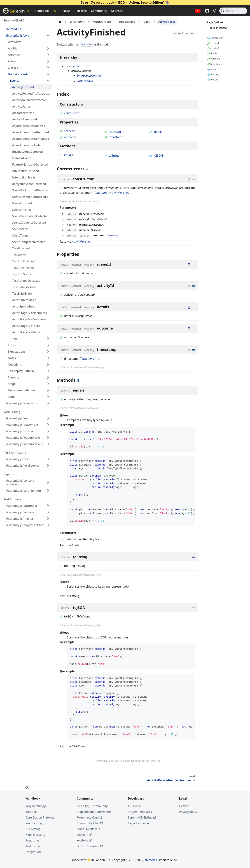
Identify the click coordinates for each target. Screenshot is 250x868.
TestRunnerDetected (26, 281)
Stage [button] (12, 384)
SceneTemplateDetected (29, 242)
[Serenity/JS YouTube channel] (198, 11)
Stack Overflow (88, 829)
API (56, 11)
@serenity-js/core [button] (18, 35)
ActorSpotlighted (24, 306)
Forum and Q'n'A (90, 817)
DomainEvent (21, 158)
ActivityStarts (21, 106)
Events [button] (15, 81)
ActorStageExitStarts (26, 332)
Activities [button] (14, 55)
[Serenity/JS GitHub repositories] (207, 11)
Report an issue (138, 823)
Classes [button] (13, 68)
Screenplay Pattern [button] (21, 371)
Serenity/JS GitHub (142, 817)
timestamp (114, 137)
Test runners (34, 846)
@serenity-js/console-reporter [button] (20, 482)
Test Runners (12, 499)
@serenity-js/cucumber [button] (22, 506)
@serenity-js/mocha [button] (19, 519)
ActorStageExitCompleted (30, 319)
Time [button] (13, 339)
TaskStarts (19, 255)
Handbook (43, 11)
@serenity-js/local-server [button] (23, 466)
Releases (81, 11)
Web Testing (12, 412)
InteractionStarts (24, 177)
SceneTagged (21, 235)
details (156, 132)
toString (112, 156)
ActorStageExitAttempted (30, 313)
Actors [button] (12, 61)
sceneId (67, 131)
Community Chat (90, 823)
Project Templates (140, 812)
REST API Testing (15, 453)
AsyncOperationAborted (29, 126)
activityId (113, 132)
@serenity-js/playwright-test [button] (25, 525)
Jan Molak (150, 860)
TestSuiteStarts (22, 294)
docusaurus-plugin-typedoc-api (127, 761)
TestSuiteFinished (24, 287)
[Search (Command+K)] (233, 11)
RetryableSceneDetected (29, 184)
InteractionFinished (26, 171)
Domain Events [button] (18, 74)
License (184, 806)
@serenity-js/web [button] (17, 418)
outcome (68, 137)
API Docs (134, 806)
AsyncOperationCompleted (31, 139)
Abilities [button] (13, 48)
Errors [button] (12, 345)
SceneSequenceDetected (29, 223)
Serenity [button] (14, 377)
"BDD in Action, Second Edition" (141, 2)
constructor (70, 113)
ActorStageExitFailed (26, 326)
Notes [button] (12, 358)
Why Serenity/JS (36, 806)
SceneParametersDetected (30, 216)
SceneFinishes (22, 210)
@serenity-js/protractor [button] (22, 431)
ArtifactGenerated (24, 119)
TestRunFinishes (23, 268)
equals (66, 155)
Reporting (10, 474)
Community (99, 11)
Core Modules (13, 29)
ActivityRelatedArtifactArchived (32, 94)
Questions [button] (15, 364)
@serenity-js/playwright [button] (22, 425)
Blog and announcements (94, 812)
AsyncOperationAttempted (31, 132)
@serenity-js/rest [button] (17, 459)
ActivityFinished (23, 87)
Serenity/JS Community (92, 806)
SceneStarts (20, 229)
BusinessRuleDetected (27, 152)
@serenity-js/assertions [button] (22, 403)
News (67, 11)
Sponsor (117, 11)
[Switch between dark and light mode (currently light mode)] (214, 11)
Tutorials (31, 812)
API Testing (33, 829)
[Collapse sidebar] (27, 787)
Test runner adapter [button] (22, 390)
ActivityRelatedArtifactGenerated (32, 100)
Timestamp (100, 193)
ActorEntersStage (24, 300)
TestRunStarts (22, 274)
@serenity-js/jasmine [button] (20, 512)
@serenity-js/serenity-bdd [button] (23, 491)
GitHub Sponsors (90, 846)
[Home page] (60, 22)
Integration (33, 852)
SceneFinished (22, 203)
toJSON (156, 156)
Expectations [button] (17, 352)
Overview (14, 42)
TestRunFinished (23, 261)
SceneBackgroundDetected (31, 190)
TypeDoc (155, 761)
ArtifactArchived (23, 113)
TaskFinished (21, 248)
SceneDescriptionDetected (30, 197)
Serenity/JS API (14, 20)
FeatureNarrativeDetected (30, 164)
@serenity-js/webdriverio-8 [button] (24, 444)
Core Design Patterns (40, 817)
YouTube (84, 840)
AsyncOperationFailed (27, 145)
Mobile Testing (36, 835)
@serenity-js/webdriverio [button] (23, 438)
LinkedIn (84, 835)
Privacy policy (188, 812)
